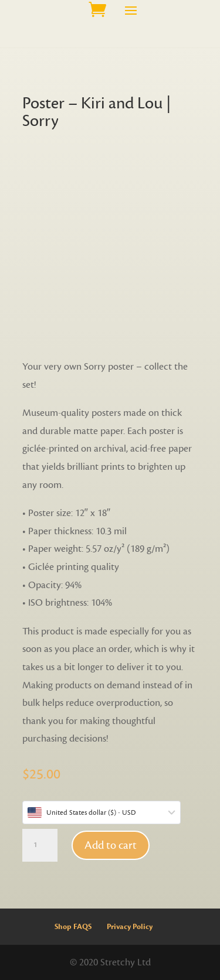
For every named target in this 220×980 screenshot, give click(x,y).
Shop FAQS (73, 927)
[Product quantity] (40, 845)
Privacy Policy (130, 927)
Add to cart (111, 845)
